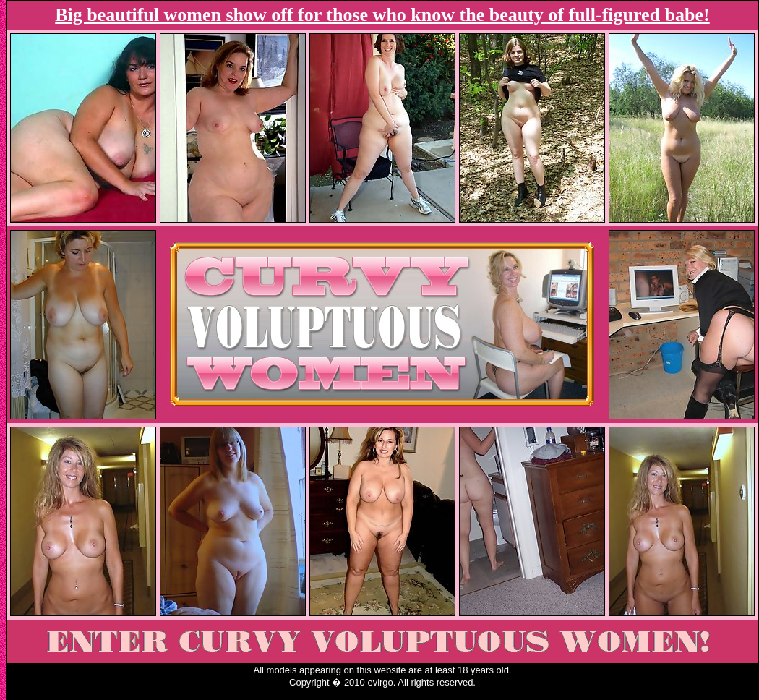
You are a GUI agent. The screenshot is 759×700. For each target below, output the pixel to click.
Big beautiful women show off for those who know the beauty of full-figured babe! (382, 15)
